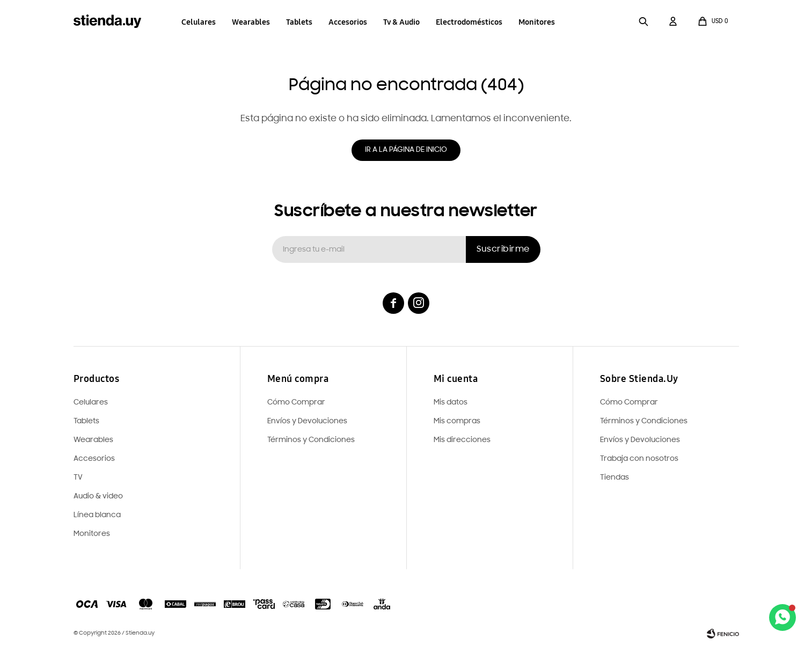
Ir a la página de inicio (406, 150)
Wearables (251, 22)
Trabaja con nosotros (639, 459)
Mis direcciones (462, 440)
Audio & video (98, 497)
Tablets (299, 22)
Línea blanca (97, 515)
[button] (644, 21)
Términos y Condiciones (644, 421)
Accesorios (348, 22)
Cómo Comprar (629, 403)
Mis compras (457, 421)
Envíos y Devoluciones (640, 440)
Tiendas (615, 478)
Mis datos (451, 403)
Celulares (199, 22)
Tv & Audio (401, 22)
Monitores (537, 22)
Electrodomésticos (469, 22)
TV (78, 478)
